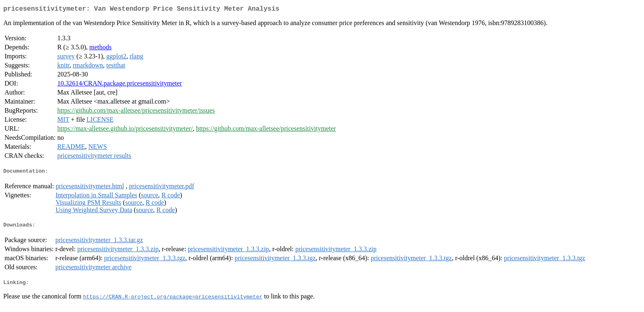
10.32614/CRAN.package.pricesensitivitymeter (119, 85)
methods (101, 49)
